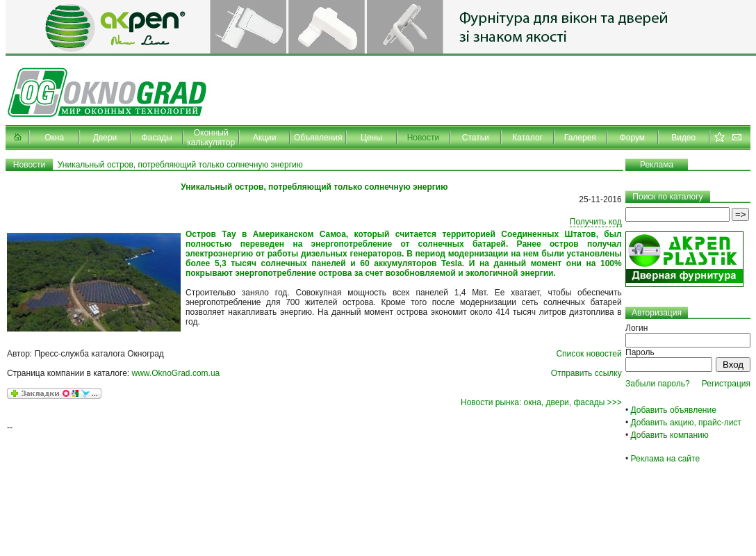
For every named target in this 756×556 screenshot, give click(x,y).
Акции (265, 138)
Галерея (580, 138)
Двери (105, 138)
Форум (632, 138)
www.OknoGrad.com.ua (176, 373)
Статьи (476, 138)
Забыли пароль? (658, 384)
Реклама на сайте (666, 459)
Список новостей (589, 354)
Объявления (318, 138)
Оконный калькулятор (211, 138)
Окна (54, 138)
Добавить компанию (670, 435)
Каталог (527, 138)
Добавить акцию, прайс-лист (686, 423)
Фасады (157, 138)
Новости (423, 138)
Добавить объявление (674, 410)
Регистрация (726, 384)
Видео (683, 138)
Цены (371, 138)
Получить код (596, 222)
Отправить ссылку (586, 373)
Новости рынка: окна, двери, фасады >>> (541, 402)
